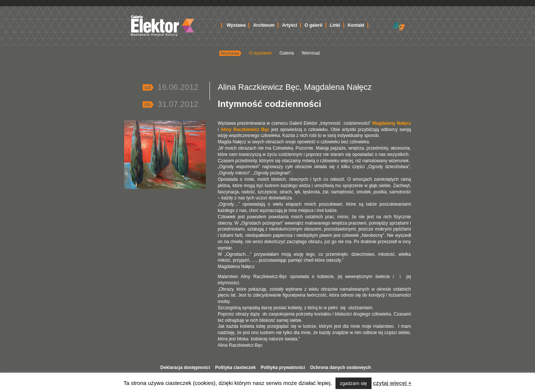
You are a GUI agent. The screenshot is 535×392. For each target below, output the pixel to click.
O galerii (314, 25)
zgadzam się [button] (354, 383)
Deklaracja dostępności (185, 367)
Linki (335, 25)
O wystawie (260, 53)
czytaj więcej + (392, 383)
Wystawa (236, 25)
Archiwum (264, 25)
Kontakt (356, 25)
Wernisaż (311, 53)
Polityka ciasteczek (235, 367)
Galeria (287, 53)
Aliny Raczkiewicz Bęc (245, 130)
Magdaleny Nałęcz (392, 123)
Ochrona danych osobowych (340, 367)
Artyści (290, 25)
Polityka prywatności (283, 367)
